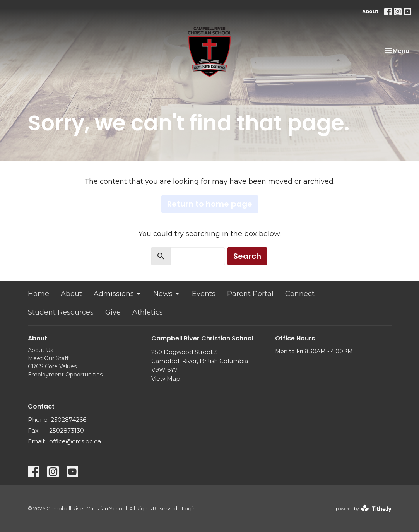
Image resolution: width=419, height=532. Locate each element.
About (370, 11)
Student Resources (61, 312)
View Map (166, 379)
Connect (300, 294)
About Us (40, 350)
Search (247, 256)
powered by (364, 509)
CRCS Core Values (52, 366)
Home (38, 294)
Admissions (118, 294)
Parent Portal (250, 294)
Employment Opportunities (65, 375)
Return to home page (210, 204)
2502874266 (68, 420)
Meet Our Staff (48, 358)
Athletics (148, 312)
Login (189, 509)
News (167, 294)
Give (113, 312)
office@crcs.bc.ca (75, 441)
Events (204, 294)
